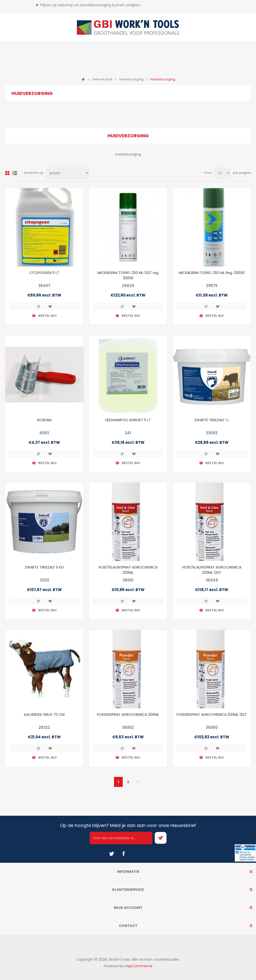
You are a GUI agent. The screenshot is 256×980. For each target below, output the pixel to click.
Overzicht (7, 173)
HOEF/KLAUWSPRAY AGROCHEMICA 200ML (128, 570)
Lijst (15, 173)
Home (83, 79)
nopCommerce (139, 966)
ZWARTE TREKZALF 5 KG (44, 567)
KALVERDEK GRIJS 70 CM (44, 715)
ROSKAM (44, 420)
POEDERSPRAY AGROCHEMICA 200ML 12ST (212, 715)
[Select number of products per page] (222, 173)
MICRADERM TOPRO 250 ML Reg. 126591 (212, 273)
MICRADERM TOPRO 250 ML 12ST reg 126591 (128, 275)
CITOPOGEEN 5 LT (44, 273)
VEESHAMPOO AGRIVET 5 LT (128, 420)
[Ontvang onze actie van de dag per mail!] (121, 838)
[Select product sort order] (67, 173)
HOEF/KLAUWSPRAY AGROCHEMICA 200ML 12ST (212, 570)
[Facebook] (123, 854)
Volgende (138, 782)
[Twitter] (111, 854)
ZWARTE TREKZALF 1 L (212, 420)
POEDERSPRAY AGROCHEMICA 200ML (128, 715)
